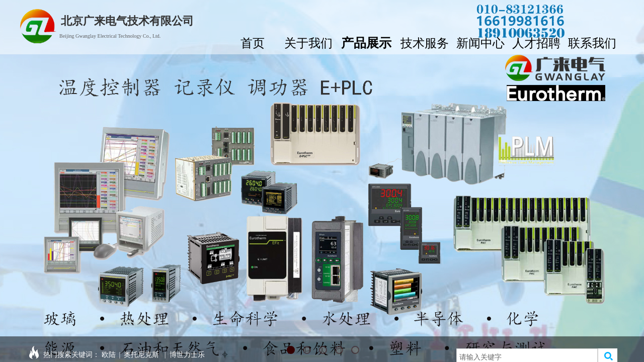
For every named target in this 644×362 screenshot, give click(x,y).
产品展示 (366, 42)
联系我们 (592, 42)
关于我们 (308, 42)
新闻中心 (480, 42)
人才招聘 (536, 42)
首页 (253, 42)
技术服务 (425, 42)
